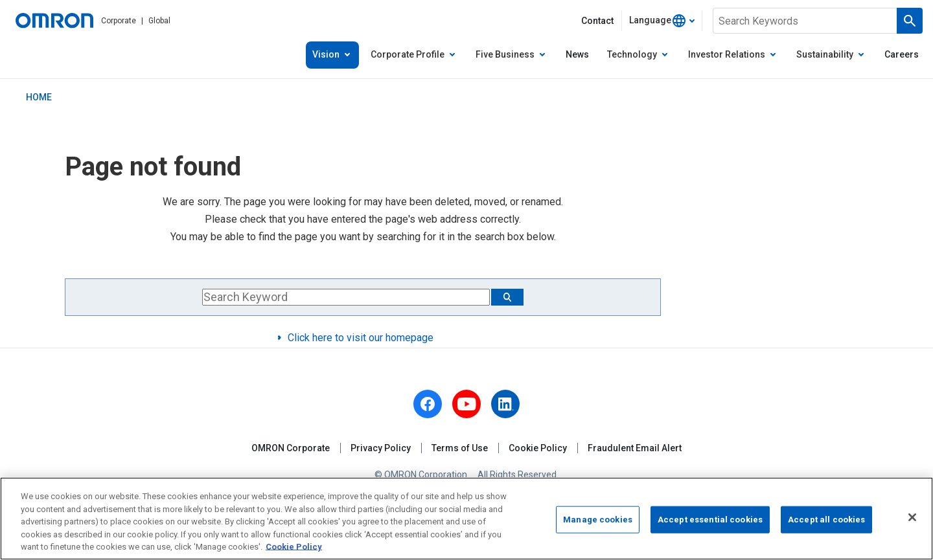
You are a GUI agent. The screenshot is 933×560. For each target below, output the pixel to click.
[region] (466, 519)
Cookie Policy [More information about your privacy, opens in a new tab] (294, 547)
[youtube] (466, 404)
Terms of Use (460, 448)
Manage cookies (598, 520)
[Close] (912, 517)
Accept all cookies (826, 520)
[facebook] (428, 404)
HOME (39, 97)
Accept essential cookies (710, 520)
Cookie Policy (538, 448)
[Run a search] (910, 21)
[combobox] (662, 21)
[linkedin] (505, 404)
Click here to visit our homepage (361, 338)
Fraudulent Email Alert (635, 448)
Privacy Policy (381, 448)
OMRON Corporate (291, 448)
